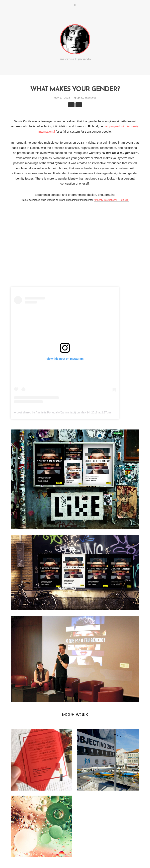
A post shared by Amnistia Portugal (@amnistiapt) (45, 412)
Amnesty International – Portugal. (111, 200)
